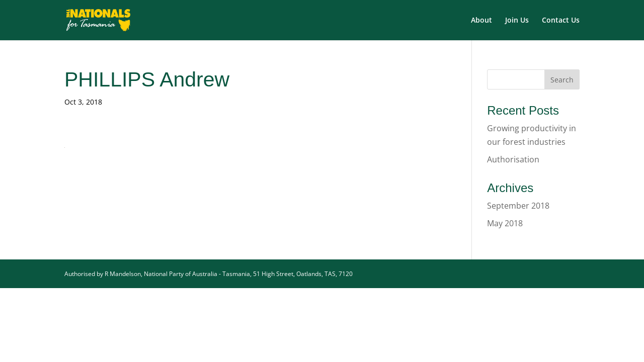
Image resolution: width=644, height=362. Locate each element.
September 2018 (518, 206)
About (481, 21)
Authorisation (513, 159)
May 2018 (505, 223)
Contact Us (561, 21)
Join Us (517, 21)
